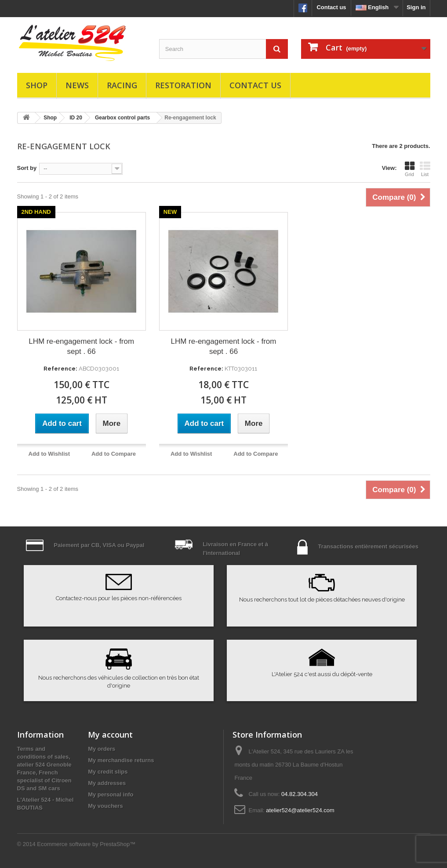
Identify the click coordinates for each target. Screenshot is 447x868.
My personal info (111, 794)
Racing (122, 85)
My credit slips (108, 772)
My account (110, 735)
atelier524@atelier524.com (300, 810)
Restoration (183, 85)
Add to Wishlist (49, 454)
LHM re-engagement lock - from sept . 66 (81, 346)
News (77, 85)
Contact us (331, 7)
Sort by (27, 168)
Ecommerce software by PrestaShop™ (86, 844)
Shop (37, 85)
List (425, 169)
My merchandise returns (121, 760)
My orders (102, 749)
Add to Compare (114, 454)
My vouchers (105, 806)
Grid (410, 169)
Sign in (416, 7)
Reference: (60, 369)
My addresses (107, 783)
